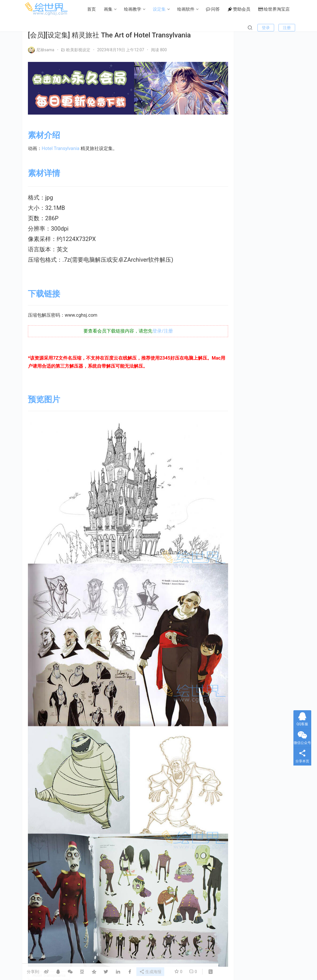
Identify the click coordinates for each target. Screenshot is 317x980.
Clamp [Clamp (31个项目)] (237, 577)
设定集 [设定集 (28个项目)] (237, 670)
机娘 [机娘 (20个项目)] (255, 636)
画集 (61, 28)
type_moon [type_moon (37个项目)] (240, 602)
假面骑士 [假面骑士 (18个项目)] (255, 611)
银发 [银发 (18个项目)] (255, 670)
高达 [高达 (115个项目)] (272, 670)
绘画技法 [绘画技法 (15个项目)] (238, 661)
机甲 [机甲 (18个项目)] (272, 636)
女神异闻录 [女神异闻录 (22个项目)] (240, 628)
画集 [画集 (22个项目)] (259, 644)
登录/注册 (155, 327)
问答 (166, 28)
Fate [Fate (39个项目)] (271, 577)
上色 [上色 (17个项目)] (235, 611)
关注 (246, 153)
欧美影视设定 (78, 50)
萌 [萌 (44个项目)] (277, 661)
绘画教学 (86, 28)
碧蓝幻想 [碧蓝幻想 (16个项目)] (238, 653)
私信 (272, 153)
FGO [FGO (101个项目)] (235, 585)
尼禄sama (41, 50)
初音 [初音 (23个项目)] (276, 611)
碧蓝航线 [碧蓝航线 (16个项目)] (262, 653)
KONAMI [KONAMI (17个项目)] (255, 585)
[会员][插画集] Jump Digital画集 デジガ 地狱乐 (275, 482)
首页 (45, 28)
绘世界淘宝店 (227, 28)
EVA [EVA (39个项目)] (255, 577)
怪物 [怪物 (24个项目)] (262, 628)
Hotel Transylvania (61, 144)
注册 (287, 46)
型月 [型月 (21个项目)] (259, 619)
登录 (266, 46)
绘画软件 (139, 28)
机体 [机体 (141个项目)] (279, 628)
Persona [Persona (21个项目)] (262, 594)
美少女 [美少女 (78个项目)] (260, 661)
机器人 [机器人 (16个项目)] (237, 636)
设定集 (112, 28)
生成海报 (151, 971)
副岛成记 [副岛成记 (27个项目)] (238, 619)
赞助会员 (192, 28)
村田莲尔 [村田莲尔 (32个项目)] (238, 644)
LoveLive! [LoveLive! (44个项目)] (239, 594)
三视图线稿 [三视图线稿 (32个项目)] (267, 602)
